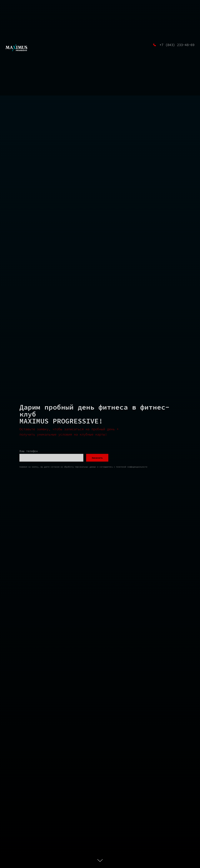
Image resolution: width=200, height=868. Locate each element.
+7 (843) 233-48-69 (177, 45)
